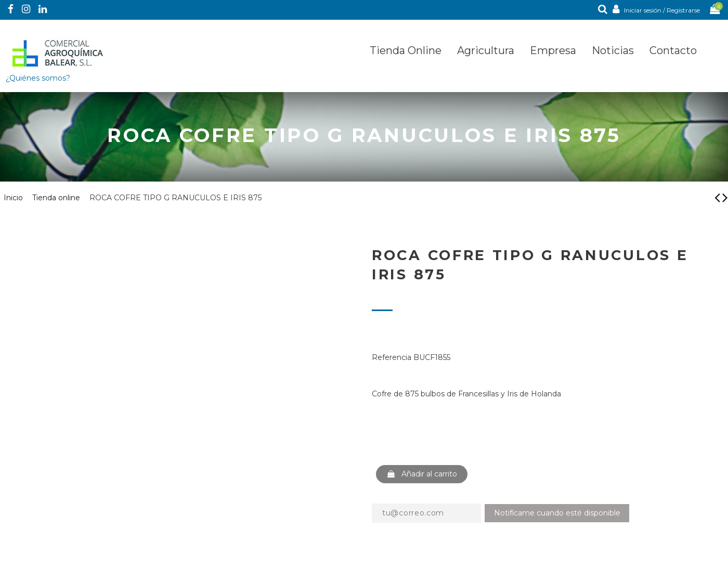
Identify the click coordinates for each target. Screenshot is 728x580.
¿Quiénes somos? (38, 78)
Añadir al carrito (422, 474)
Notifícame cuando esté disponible (557, 513)
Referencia (392, 357)
